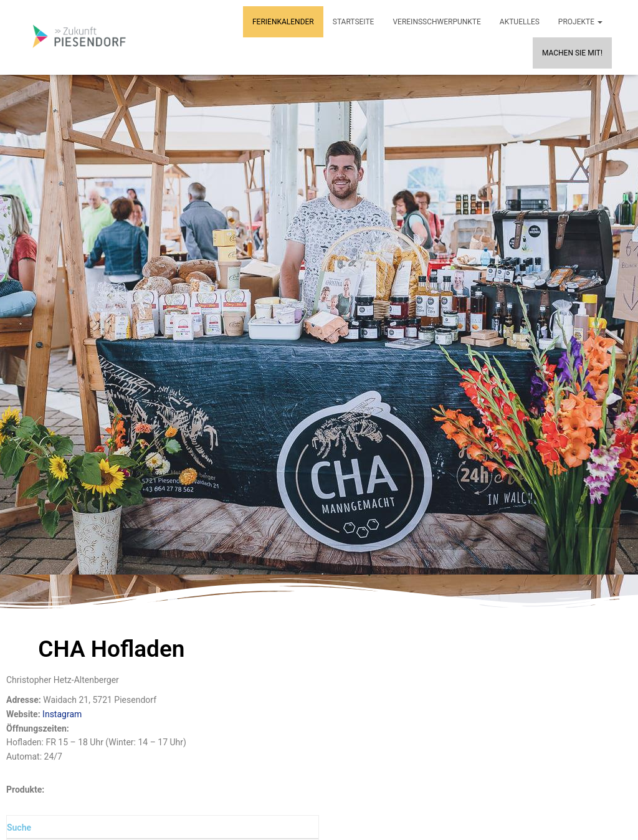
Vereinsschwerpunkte (436, 22)
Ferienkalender (283, 22)
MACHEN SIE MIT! (572, 53)
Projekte (580, 22)
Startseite (354, 22)
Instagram (62, 714)
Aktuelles (520, 22)
